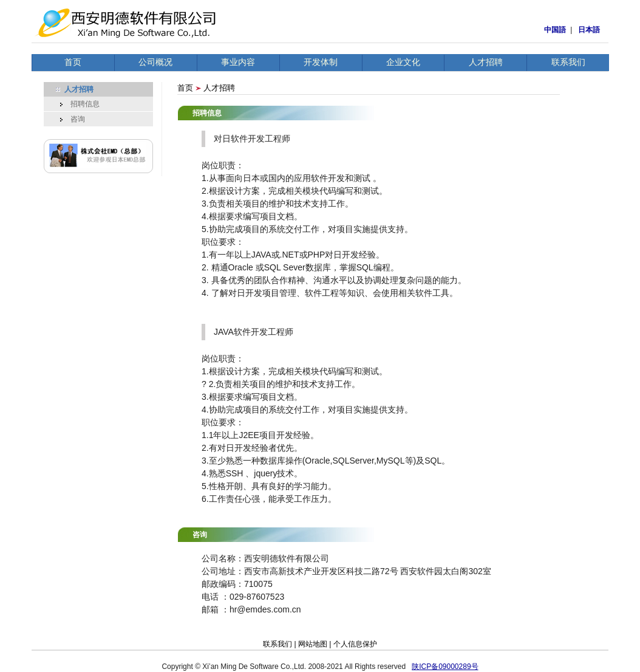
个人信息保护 (355, 644)
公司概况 (155, 62)
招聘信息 (78, 104)
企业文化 (403, 62)
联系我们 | (281, 644)
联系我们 (568, 62)
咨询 (70, 119)
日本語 (589, 30)
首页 (73, 62)
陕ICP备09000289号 (445, 667)
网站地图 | (316, 644)
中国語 (555, 30)
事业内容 (238, 62)
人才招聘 (486, 62)
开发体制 (321, 62)
